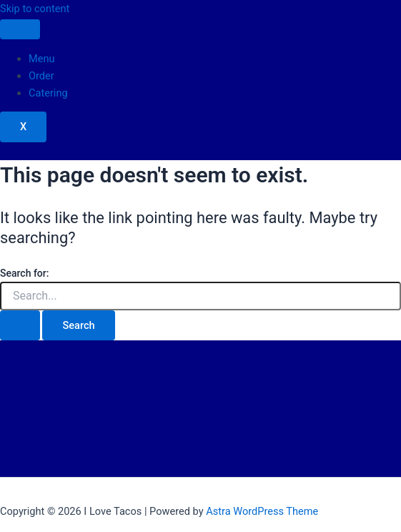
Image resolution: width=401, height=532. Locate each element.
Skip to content (35, 9)
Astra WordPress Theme (262, 511)
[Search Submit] (20, 326)
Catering (48, 93)
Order (41, 76)
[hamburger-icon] (20, 29)
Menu (42, 59)
